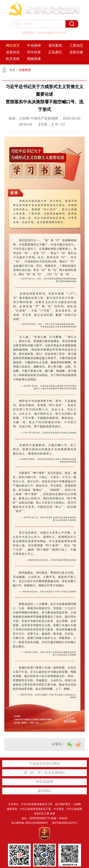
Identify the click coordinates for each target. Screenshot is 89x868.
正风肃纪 (55, 52)
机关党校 (13, 59)
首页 (12, 70)
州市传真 (34, 52)
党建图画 (25, 70)
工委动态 (76, 45)
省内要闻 (55, 45)
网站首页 (13, 45)
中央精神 (34, 45)
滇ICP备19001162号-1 (65, 823)
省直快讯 (13, 52)
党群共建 (76, 52)
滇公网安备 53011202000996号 (29, 823)
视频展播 (34, 59)
